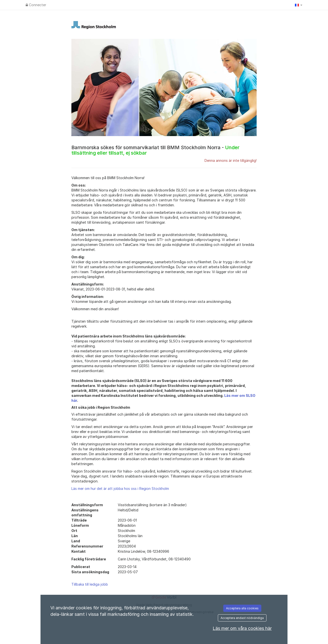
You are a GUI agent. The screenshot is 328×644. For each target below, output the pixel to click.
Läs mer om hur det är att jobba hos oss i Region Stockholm (120, 489)
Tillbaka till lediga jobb (90, 584)
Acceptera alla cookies (242, 608)
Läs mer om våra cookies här (242, 628)
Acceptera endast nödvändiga (242, 618)
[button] (299, 5)
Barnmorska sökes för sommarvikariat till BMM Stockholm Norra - (155, 150)
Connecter (36, 5)
